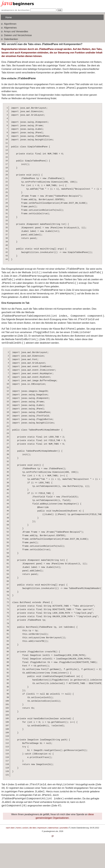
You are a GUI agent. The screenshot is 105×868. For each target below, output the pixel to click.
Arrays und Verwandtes (14, 31)
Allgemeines (9, 28)
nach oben (10, 828)
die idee (33, 828)
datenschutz (53, 828)
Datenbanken (9, 39)
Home (9, 17)
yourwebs (64, 828)
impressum (42, 828)
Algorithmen (9, 24)
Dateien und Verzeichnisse (16, 35)
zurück (25, 828)
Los (60, 10)
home (18, 828)
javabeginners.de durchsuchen (16, 10)
